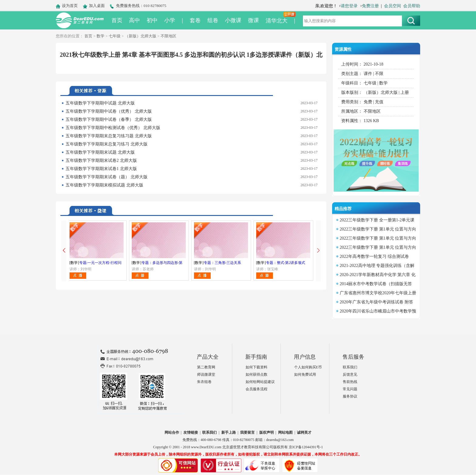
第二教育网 (206, 367)
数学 (100, 36)
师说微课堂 (206, 374)
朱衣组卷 (204, 382)
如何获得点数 (257, 374)
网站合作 (172, 432)
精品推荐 (343, 209)
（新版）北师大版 (141, 36)
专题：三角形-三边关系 (223, 263)
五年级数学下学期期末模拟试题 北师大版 (104, 185)
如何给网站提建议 (260, 382)
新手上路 (229, 432)
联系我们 (350, 367)
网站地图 (285, 432)
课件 (368, 74)
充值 (379, 102)
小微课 (233, 20)
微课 (253, 20)
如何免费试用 (305, 374)
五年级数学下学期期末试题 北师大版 (100, 152)
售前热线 (350, 382)
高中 (134, 20)
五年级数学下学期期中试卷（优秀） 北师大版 (109, 111)
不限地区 (168, 36)
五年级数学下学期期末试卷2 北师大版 (101, 161)
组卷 (213, 20)
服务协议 (350, 396)
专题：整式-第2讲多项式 (286, 263)
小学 (170, 20)
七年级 (115, 36)
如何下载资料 (257, 367)
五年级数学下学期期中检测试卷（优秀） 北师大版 (113, 128)
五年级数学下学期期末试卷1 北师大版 (101, 169)
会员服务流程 (257, 389)
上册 (405, 92)
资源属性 (343, 49)
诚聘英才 (304, 432)
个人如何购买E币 (308, 367)
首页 (117, 20)
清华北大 (277, 21)
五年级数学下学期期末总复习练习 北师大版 (107, 144)
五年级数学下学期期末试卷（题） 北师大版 (107, 177)
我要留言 (247, 432)
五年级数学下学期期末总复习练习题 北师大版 (109, 136)
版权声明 (267, 432)
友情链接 (191, 432)
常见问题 (350, 389)
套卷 (195, 20)
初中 (152, 20)
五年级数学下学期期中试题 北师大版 (100, 103)
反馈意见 (350, 374)
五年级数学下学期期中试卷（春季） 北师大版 (109, 120)
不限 (379, 74)
